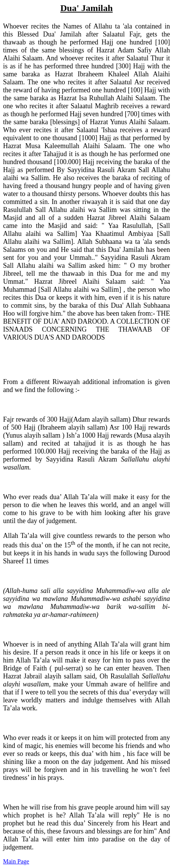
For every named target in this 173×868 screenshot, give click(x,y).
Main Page (16, 861)
